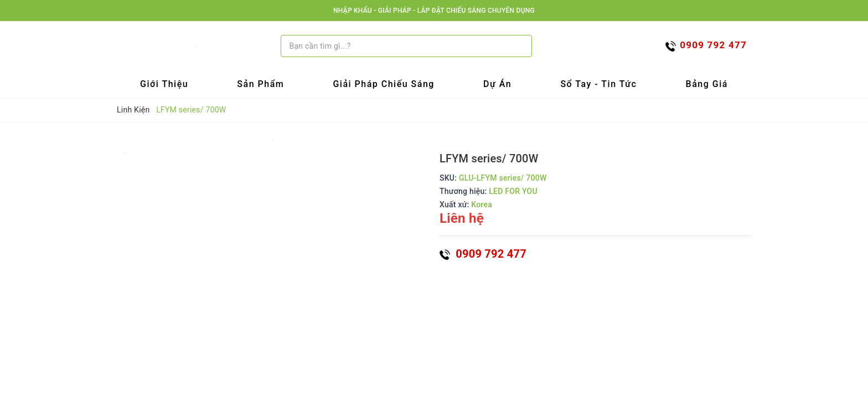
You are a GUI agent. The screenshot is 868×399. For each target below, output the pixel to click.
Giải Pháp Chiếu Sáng (384, 84)
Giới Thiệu (164, 84)
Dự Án (497, 84)
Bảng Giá (707, 84)
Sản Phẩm (260, 84)
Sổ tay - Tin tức (598, 84)
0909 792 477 (483, 254)
